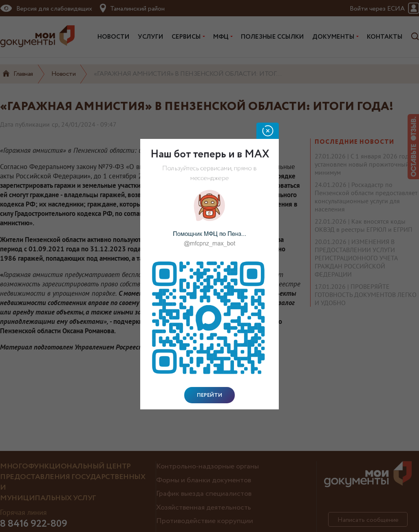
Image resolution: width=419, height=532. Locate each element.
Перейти (209, 395)
